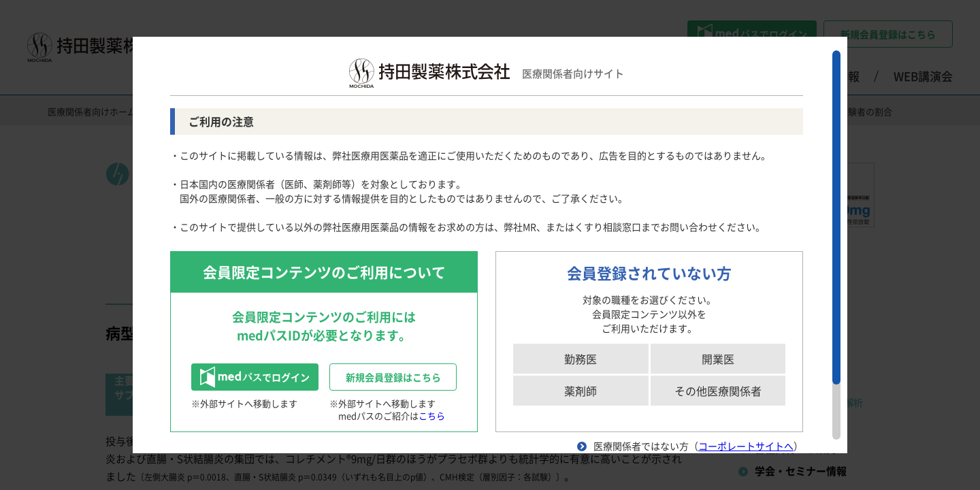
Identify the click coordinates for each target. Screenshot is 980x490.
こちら (432, 415)
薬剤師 (581, 391)
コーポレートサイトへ (746, 446)
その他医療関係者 (718, 391)
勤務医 (581, 359)
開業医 (718, 359)
